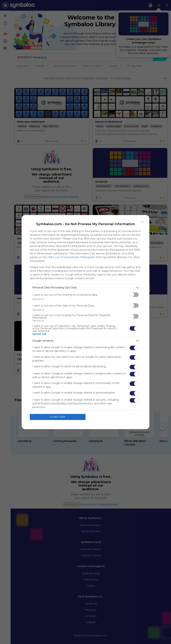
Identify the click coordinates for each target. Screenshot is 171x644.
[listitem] (85, 287)
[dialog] (85, 322)
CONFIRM (58, 417)
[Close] (142, 222)
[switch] (134, 295)
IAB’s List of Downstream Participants (71, 257)
